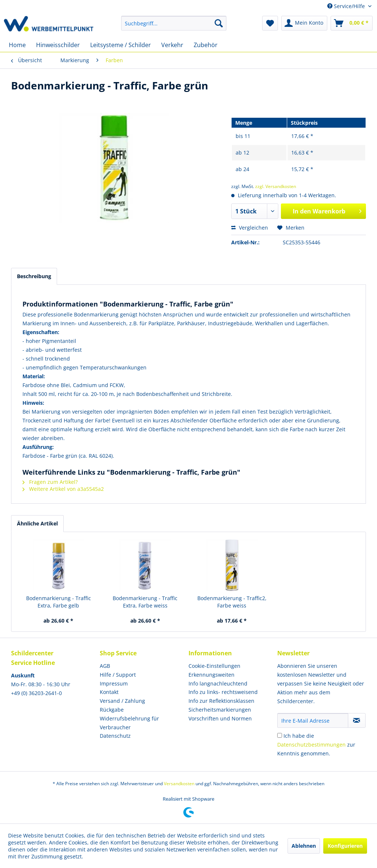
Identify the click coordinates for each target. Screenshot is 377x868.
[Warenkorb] (352, 23)
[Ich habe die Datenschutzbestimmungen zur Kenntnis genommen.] (280, 735)
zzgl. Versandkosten (276, 186)
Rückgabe (112, 710)
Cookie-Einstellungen (214, 666)
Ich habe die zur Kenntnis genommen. (316, 745)
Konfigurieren (345, 846)
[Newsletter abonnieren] (357, 720)
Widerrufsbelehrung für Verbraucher (129, 723)
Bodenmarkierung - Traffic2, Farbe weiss (232, 602)
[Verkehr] (172, 45)
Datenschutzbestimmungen (311, 745)
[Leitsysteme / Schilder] (121, 45)
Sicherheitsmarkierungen (220, 710)
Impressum (114, 683)
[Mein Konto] (304, 23)
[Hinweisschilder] (58, 45)
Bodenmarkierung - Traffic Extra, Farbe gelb (59, 602)
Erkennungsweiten (212, 675)
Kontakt (109, 692)
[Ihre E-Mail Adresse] (313, 720)
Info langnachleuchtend (218, 683)
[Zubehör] (206, 45)
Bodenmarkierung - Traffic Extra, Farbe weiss (145, 602)
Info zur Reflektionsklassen (221, 701)
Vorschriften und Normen (220, 718)
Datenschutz (115, 736)
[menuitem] (174, 23)
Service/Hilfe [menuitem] (347, 6)
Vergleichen (250, 228)
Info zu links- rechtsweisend (223, 692)
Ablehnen (304, 846)
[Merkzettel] (270, 23)
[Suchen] (219, 23)
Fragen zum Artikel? (50, 482)
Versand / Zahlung (122, 701)
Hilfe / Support (118, 675)
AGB (105, 666)
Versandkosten (179, 784)
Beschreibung (34, 276)
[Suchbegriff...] (174, 23)
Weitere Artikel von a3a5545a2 (63, 489)
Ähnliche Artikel (37, 523)
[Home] (17, 45)
